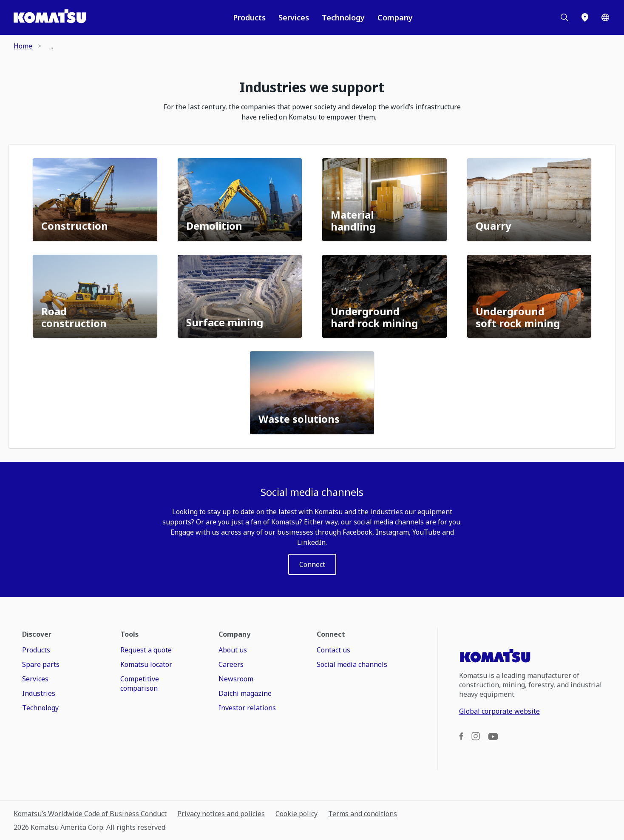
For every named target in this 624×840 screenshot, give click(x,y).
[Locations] (585, 17)
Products (249, 17)
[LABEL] (312, 564)
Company (395, 17)
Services (294, 17)
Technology (343, 17)
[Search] (564, 17)
